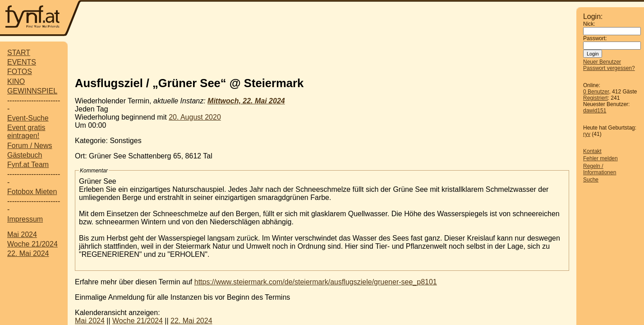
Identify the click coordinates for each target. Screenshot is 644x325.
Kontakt (592, 151)
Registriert (596, 98)
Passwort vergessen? (609, 68)
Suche (591, 180)
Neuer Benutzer (602, 62)
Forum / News (30, 146)
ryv (587, 134)
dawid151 (595, 111)
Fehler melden (600, 158)
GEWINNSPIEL (32, 91)
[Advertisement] (329, 19)
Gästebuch (25, 155)
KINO (16, 81)
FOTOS (20, 72)
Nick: (589, 24)
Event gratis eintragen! (26, 132)
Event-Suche (28, 118)
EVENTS (22, 62)
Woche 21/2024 (32, 244)
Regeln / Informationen (600, 169)
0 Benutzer (596, 92)
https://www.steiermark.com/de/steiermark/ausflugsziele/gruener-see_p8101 (316, 282)
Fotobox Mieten (32, 192)
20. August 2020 (195, 117)
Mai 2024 (22, 234)
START (19, 53)
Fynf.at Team (28, 165)
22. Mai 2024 (28, 253)
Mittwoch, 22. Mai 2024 (246, 101)
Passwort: (595, 38)
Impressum (25, 219)
